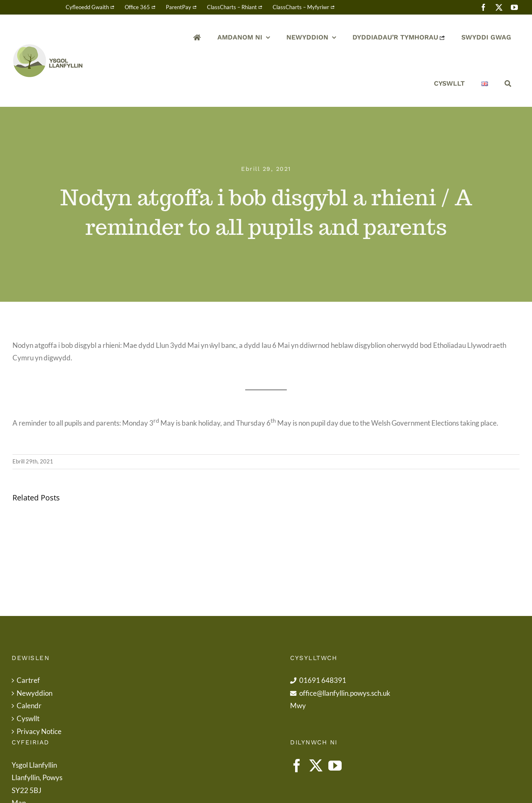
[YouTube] (335, 766)
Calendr (29, 706)
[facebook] (484, 7)
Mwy (298, 706)
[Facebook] (297, 766)
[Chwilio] (508, 84)
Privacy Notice (39, 731)
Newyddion (34, 693)
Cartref (28, 680)
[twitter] (499, 7)
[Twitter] (316, 766)
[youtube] (514, 7)
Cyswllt (28, 718)
